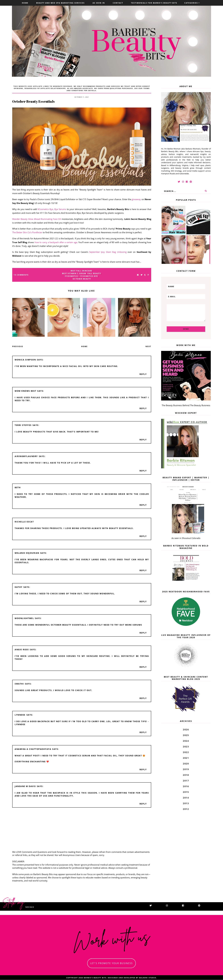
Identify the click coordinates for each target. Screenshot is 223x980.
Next (148, 346)
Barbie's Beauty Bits (95, 978)
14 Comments (21, 275)
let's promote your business (111, 963)
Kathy (19, 587)
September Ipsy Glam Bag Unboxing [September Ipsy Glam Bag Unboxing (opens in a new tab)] (108, 252)
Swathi (19, 684)
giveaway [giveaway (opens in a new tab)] (136, 199)
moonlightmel (24, 618)
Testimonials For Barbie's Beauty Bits (154, 3)
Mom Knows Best (25, 391)
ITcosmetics (72, 276)
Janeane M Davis (25, 786)
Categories (191, 3)
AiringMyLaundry (26, 456)
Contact (118, 3)
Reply (143, 374)
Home (25, 3)
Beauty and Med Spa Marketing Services (60, 3)
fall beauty (94, 273)
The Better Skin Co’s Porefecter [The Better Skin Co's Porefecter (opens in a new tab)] (27, 232)
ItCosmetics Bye (89, 276)
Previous (18, 346)
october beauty (82, 279)
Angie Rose (22, 649)
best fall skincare (81, 271)
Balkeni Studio (148, 978)
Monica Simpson (25, 360)
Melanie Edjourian (27, 553)
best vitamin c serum (74, 273)
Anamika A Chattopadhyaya (33, 749)
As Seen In (99, 3)
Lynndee (20, 715)
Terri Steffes (23, 425)
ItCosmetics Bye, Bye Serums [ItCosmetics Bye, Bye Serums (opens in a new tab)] (52, 209)
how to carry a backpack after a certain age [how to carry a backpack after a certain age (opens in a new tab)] (56, 242)
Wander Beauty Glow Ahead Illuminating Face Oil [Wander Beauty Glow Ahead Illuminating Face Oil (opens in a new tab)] (37, 219)
